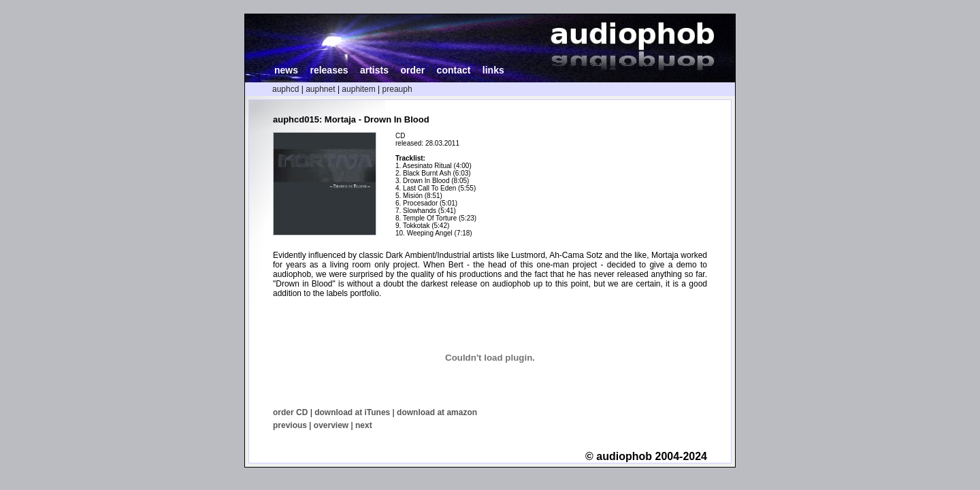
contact (454, 70)
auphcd (285, 89)
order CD (290, 412)
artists (374, 70)
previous (290, 425)
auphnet (320, 89)
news (286, 70)
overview (331, 425)
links (493, 70)
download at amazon (437, 412)
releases (329, 70)
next (364, 425)
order (412, 70)
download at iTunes (352, 412)
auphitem (358, 89)
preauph (397, 89)
